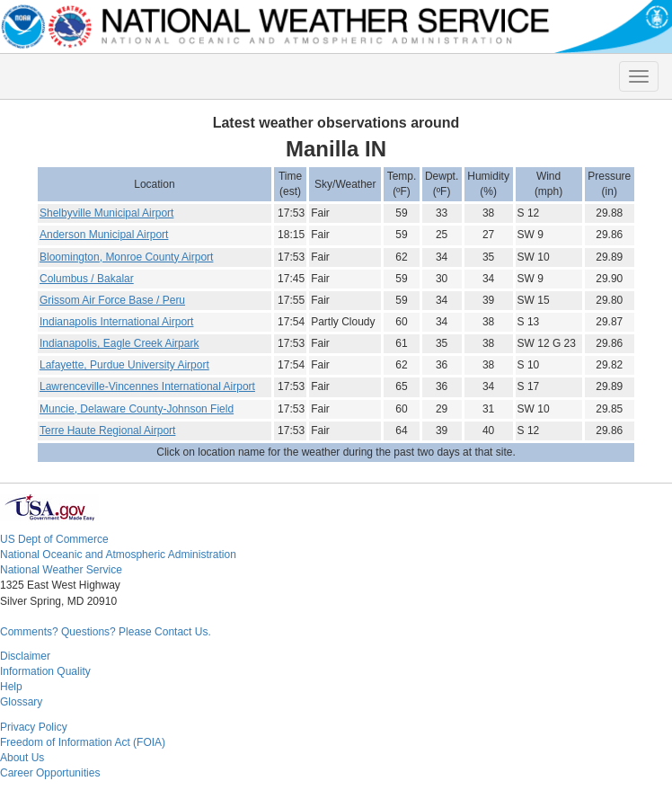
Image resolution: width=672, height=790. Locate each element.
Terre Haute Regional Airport (107, 431)
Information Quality (45, 671)
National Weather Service (61, 570)
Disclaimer (25, 656)
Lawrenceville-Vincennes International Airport (147, 386)
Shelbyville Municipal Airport (106, 213)
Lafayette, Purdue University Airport (124, 365)
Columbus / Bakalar (87, 279)
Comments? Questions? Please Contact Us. (106, 632)
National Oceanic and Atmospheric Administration (118, 555)
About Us (22, 758)
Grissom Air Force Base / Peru (112, 300)
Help (11, 687)
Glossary (21, 702)
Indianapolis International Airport (116, 322)
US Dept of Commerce (54, 539)
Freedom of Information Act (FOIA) (83, 742)
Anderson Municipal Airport (104, 235)
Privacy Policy (34, 727)
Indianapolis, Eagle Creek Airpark (119, 343)
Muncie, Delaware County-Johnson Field (137, 409)
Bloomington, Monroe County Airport (126, 257)
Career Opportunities (50, 773)
